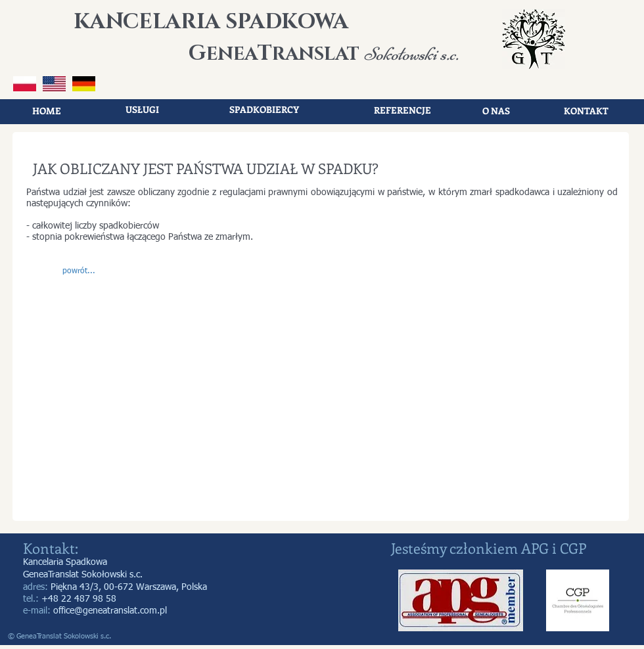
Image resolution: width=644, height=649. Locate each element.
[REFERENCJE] (402, 110)
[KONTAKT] (586, 111)
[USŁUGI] (142, 110)
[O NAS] (496, 111)
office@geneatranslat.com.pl (110, 611)
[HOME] (47, 111)
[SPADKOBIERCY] (264, 110)
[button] (79, 272)
